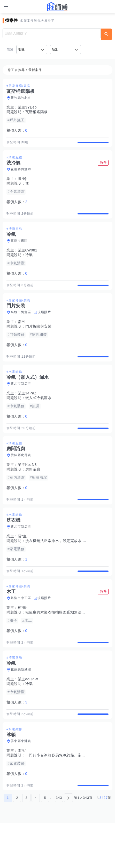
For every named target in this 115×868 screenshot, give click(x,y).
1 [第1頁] (8, 843)
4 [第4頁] (36, 843)
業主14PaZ (27, 411)
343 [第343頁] (59, 843)
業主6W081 (28, 259)
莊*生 (22, 563)
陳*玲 (22, 183)
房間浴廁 (33, 492)
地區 (22, 49)
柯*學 (22, 639)
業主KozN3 (27, 487)
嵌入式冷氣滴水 (39, 416)
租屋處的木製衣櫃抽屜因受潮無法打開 (57, 644)
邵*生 (22, 335)
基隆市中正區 (21, 630)
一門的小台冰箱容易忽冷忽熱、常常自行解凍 (63, 796)
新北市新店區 (21, 402)
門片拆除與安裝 (39, 340)
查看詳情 (93, 144)
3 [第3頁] (26, 843)
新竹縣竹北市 (21, 98)
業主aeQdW (28, 715)
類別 (55, 49)
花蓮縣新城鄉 (21, 706)
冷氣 (29, 264)
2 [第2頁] (17, 843)
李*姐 (22, 791)
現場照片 (44, 326)
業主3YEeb (27, 107)
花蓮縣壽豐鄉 (21, 174)
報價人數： (17, 130)
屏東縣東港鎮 (21, 782)
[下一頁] (68, 843)
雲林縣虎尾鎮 (21, 478)
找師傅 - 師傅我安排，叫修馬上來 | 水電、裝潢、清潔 (58, 7)
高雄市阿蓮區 (21, 326)
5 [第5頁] (45, 843)
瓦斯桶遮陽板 (37, 112)
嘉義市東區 (19, 250)
